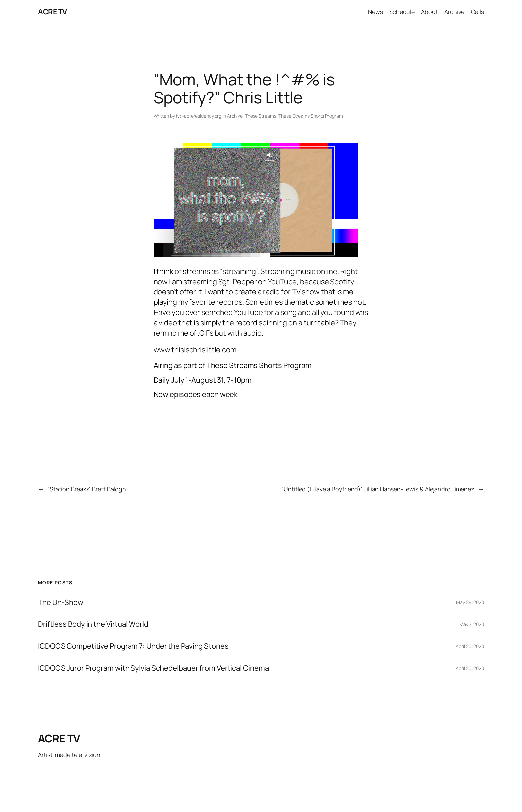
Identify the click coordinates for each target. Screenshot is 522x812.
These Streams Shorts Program (310, 116)
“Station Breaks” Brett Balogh (87, 489)
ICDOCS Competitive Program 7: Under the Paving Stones (133, 646)
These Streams (261, 116)
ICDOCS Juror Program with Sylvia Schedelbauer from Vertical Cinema (153, 668)
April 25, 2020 (470, 646)
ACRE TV (52, 12)
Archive (235, 116)
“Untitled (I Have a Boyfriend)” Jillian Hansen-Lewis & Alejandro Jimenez (378, 489)
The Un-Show (61, 603)
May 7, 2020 (472, 624)
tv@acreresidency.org (199, 116)
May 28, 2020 (470, 602)
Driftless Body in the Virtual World (93, 624)
